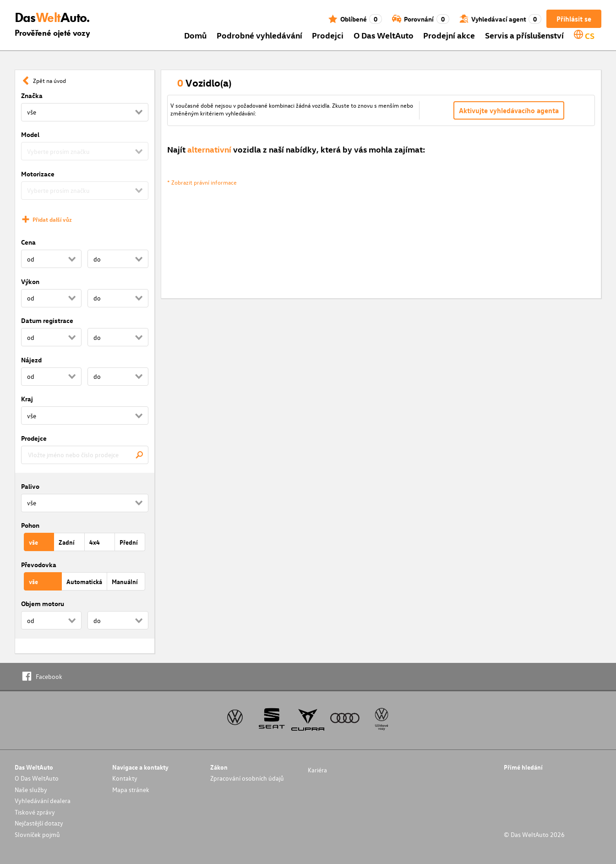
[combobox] (85, 455)
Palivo (30, 486)
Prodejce (34, 438)
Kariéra (317, 770)
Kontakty (125, 778)
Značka (32, 96)
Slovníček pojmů (37, 834)
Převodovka (39, 565)
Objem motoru (43, 604)
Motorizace (38, 174)
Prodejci (328, 35)
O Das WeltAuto (384, 35)
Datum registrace (47, 320)
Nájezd (31, 360)
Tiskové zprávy (35, 812)
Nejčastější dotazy (39, 823)
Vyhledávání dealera (43, 801)
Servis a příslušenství (524, 35)
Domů (195, 35)
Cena (28, 242)
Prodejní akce (449, 35)
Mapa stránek (131, 790)
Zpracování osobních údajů (247, 778)
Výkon (30, 282)
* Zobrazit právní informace (202, 182)
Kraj (27, 399)
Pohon (30, 525)
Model (30, 134)
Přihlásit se (574, 19)
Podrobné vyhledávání (259, 35)
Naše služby (31, 790)
